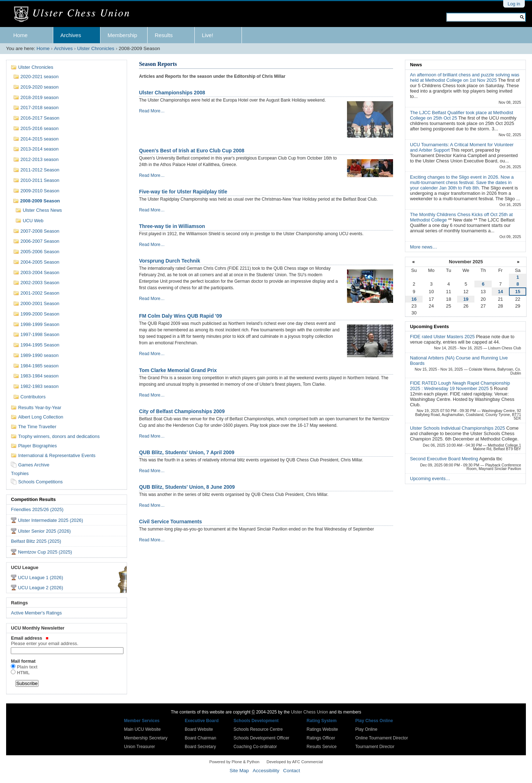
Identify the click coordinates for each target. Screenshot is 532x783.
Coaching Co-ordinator (255, 747)
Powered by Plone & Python (234, 762)
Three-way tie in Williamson (172, 226)
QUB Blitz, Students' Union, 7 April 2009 (187, 452)
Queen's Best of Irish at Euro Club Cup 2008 (192, 151)
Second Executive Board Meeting (445, 459)
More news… (423, 247)
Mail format (23, 661)
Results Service (322, 747)
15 (518, 292)
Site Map (239, 771)
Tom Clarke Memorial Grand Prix (178, 370)
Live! (208, 35)
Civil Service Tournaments (170, 522)
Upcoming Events (429, 326)
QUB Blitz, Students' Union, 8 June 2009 (187, 487)
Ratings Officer (321, 738)
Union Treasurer (140, 747)
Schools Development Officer (262, 738)
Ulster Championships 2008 (172, 93)
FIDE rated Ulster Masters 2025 (443, 337)
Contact (292, 771)
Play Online (366, 729)
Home (21, 35)
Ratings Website (322, 729)
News (416, 65)
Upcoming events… (430, 478)
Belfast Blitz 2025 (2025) (36, 541)
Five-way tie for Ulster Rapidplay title (183, 192)
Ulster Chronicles (96, 48)
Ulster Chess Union (309, 712)
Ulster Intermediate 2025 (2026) (51, 520)
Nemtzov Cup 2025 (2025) (45, 552)
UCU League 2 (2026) (40, 588)
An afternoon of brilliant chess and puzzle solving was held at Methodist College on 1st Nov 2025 (465, 77)
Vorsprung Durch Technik (170, 261)
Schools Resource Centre (258, 729)
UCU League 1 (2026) (40, 578)
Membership (123, 35)
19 (466, 299)
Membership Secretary (146, 738)
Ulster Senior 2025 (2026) (44, 531)
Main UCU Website (143, 729)
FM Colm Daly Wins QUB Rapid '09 (180, 316)
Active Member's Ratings (36, 613)
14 (500, 292)
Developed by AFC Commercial (295, 762)
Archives (71, 35)
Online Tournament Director (382, 738)
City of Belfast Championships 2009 (182, 411)
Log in (514, 4)
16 (414, 299)
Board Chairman (200, 738)
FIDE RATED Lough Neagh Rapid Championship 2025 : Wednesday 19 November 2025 (460, 386)
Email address (66, 641)
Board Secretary (200, 747)
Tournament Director (375, 747)
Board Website (199, 729)
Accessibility (266, 771)
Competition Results (33, 499)
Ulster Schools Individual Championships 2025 (458, 428)
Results (164, 35)
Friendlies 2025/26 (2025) (37, 509)
